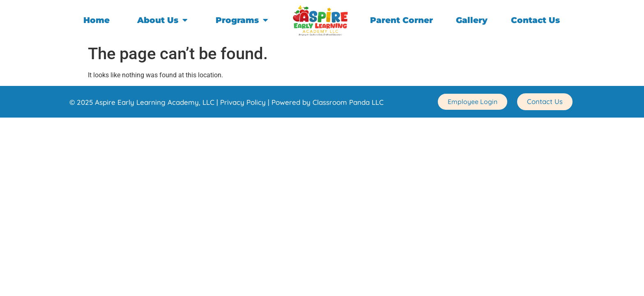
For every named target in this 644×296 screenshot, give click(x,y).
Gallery (472, 20)
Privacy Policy (243, 102)
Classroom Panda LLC (348, 102)
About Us (162, 20)
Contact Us (535, 20)
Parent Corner (401, 20)
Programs (242, 20)
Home (97, 20)
